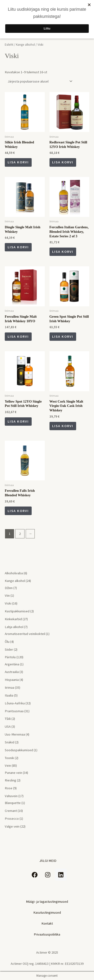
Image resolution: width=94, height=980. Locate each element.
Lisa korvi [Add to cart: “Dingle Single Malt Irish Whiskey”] (18, 247)
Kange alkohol (25, 45)
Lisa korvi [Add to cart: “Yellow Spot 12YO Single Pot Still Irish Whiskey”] (18, 421)
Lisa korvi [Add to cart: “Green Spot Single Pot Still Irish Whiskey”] (63, 336)
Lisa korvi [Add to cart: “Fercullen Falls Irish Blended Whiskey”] (18, 511)
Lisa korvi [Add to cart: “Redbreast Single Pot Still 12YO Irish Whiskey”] (63, 162)
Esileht (9, 45)
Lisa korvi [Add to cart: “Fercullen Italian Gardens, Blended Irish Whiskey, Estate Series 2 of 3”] (63, 252)
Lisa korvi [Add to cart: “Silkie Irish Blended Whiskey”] (18, 162)
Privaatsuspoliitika (47, 934)
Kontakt (47, 923)
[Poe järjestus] (39, 81)
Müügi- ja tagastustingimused (47, 902)
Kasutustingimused (47, 912)
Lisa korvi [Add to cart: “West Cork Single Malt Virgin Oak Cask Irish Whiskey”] (63, 426)
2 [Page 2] (20, 534)
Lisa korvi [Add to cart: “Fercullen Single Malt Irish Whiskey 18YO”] (18, 336)
